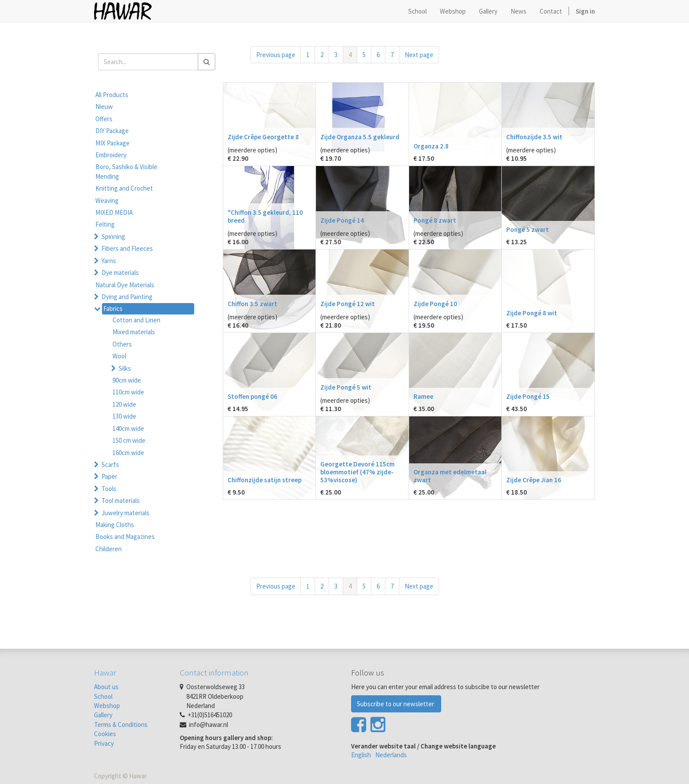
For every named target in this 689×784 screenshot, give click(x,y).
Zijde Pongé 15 (528, 396)
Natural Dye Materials (125, 285)
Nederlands (391, 755)
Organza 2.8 (431, 146)
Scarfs (110, 464)
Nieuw (104, 107)
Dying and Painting (127, 297)
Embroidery (111, 155)
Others (122, 344)
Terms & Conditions (121, 724)
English (361, 755)
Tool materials (121, 500)
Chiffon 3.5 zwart (252, 304)
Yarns (109, 261)
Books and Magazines (125, 537)
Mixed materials (134, 332)
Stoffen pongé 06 (252, 396)
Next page (419, 55)
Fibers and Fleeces (127, 248)
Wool (119, 356)
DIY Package (112, 131)
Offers (104, 119)
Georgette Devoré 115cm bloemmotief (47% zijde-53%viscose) (357, 472)
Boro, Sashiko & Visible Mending (126, 171)
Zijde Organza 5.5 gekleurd (360, 137)
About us (106, 687)
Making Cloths (115, 525)
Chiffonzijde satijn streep (265, 480)
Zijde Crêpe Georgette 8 (263, 137)
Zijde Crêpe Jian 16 (534, 480)
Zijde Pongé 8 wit (532, 313)
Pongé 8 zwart (435, 220)
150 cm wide (129, 440)
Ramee (423, 396)
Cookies (105, 734)
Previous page (276, 55)
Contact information (214, 672)
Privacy (104, 743)
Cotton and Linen (136, 320)
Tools (109, 489)
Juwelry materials (125, 513)
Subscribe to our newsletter (396, 704)
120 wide (124, 404)
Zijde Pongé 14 (342, 220)
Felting (105, 224)
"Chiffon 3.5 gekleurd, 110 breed (265, 216)
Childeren (109, 549)
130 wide (124, 416)
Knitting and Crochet (124, 188)
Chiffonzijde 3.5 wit (534, 137)
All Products (112, 95)
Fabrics (113, 309)
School (103, 696)
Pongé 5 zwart (528, 229)
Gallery (103, 715)
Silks (125, 368)
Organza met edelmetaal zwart (450, 476)
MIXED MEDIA (114, 212)
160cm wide (128, 453)
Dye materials (120, 273)
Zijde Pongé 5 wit (346, 387)
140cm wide (128, 428)
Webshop (107, 706)
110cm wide (128, 392)
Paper (109, 476)
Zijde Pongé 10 (435, 304)
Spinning (113, 237)
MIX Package (112, 143)
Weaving (107, 201)
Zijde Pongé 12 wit (348, 304)
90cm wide (127, 380)
